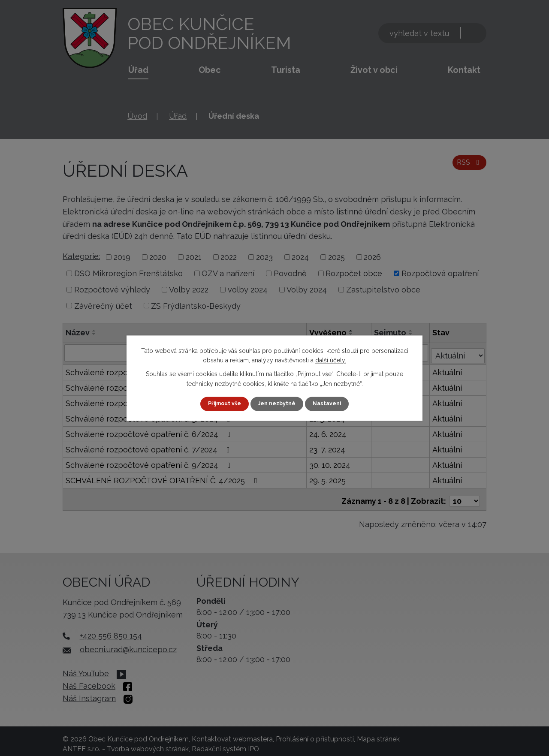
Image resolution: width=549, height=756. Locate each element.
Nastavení (332, 404)
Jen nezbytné (278, 404)
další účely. (331, 360)
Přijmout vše (221, 404)
